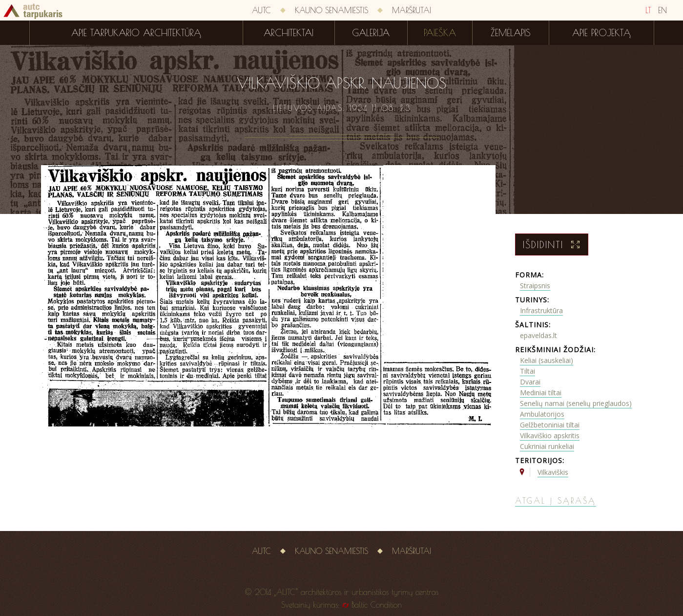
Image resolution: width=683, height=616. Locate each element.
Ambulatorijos (542, 414)
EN (662, 10)
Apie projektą (601, 33)
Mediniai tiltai (541, 393)
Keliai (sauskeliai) (547, 360)
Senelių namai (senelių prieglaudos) (576, 403)
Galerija (371, 33)
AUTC (261, 10)
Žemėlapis (511, 33)
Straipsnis (535, 286)
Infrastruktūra (541, 310)
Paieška (440, 33)
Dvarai (530, 382)
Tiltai (528, 371)
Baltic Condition (377, 605)
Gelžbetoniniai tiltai (550, 425)
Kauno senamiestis (331, 10)
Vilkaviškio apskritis (550, 435)
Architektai (289, 33)
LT (648, 10)
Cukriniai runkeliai (547, 446)
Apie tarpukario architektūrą (136, 33)
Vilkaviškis (553, 472)
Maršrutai (412, 10)
